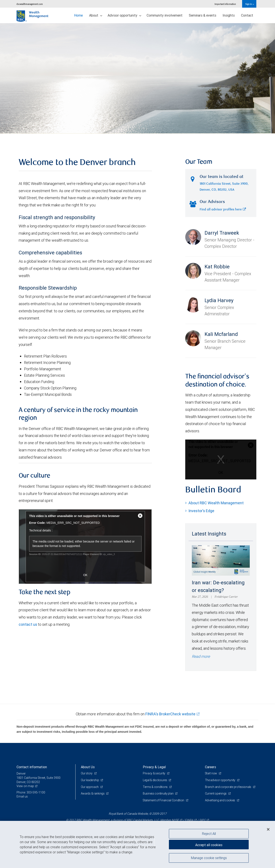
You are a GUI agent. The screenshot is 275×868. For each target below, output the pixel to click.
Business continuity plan (158, 793)
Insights (229, 15)
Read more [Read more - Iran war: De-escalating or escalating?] (201, 656)
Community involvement (165, 15)
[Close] (268, 829)
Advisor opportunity (124, 15)
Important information (225, 4)
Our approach (90, 787)
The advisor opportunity (220, 780)
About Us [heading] (88, 767)
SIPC (202, 820)
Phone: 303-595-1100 (31, 792)
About (96, 15)
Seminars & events (203, 15)
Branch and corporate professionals (228, 787)
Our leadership (90, 780)
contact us (28, 624)
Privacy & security (154, 773)
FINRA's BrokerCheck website (170, 714)
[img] (137, 78)
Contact (247, 15)
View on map (25, 786)
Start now (211, 773)
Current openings (216, 793)
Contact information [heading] (32, 767)
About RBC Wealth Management (216, 503)
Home (78, 15)
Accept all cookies (209, 845)
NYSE (175, 820)
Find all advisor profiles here (223, 210)
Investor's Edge (201, 511)
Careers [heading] (210, 767)
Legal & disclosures (155, 780)
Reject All (209, 834)
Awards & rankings (93, 793)
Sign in (250, 4)
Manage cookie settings (209, 858)
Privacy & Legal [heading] (154, 767)
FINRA (189, 820)
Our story (87, 773)
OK (221, 473)
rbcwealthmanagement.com (30, 4)
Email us (22, 796)
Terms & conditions (156, 787)
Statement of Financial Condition (164, 800)
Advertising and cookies (220, 800)
